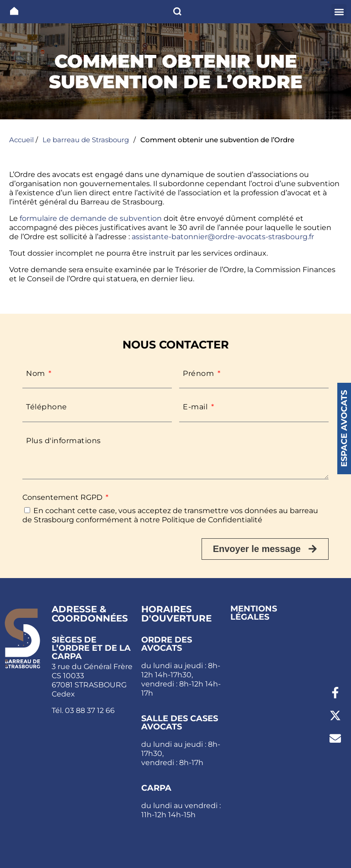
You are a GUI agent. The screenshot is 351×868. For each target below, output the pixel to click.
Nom (37, 373)
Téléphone (47, 407)
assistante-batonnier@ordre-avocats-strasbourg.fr (223, 237)
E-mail (196, 407)
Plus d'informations (64, 441)
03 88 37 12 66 (90, 710)
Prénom (199, 373)
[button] (339, 12)
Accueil (21, 140)
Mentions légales (254, 613)
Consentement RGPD (63, 497)
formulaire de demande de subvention (90, 218)
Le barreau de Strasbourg (86, 140)
